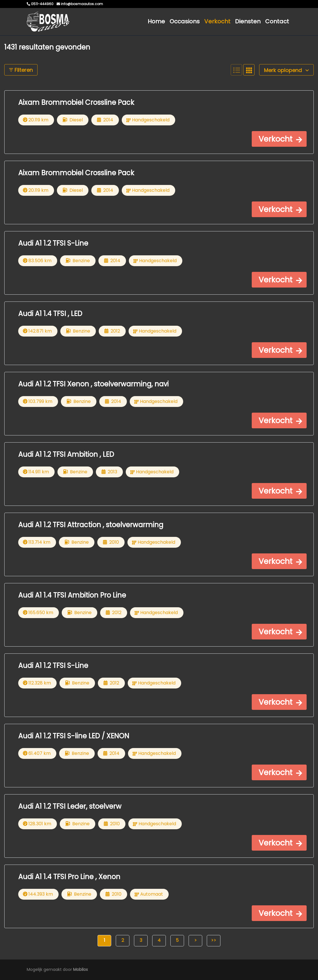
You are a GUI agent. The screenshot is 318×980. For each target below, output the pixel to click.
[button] (279, 139)
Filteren (21, 70)
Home (156, 21)
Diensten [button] (248, 21)
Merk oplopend (286, 70)
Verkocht (217, 21)
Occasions (185, 21)
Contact (277, 21)
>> (214, 940)
